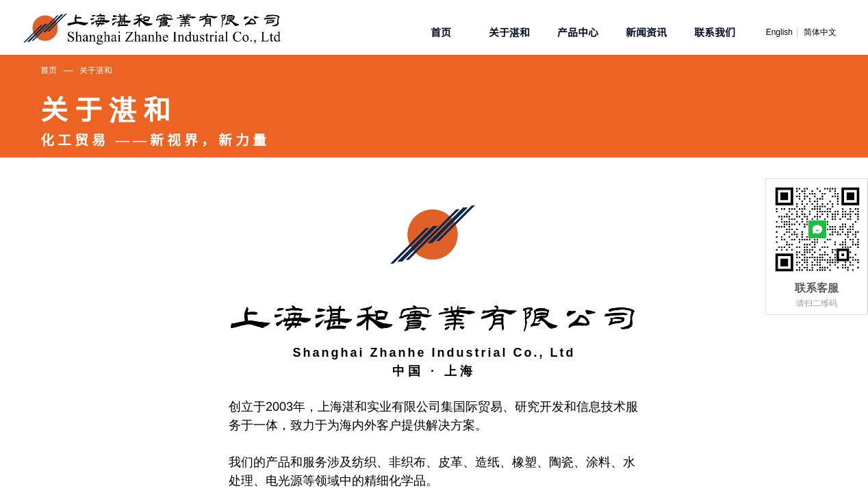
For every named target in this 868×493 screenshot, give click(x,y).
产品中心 (578, 32)
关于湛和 (96, 69)
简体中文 (820, 32)
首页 (49, 69)
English (779, 32)
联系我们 (715, 32)
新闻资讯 (646, 32)
